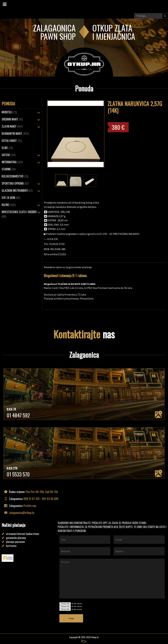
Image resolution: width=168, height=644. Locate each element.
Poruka (112, 579)
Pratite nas (30, 506)
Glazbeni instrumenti (17, 190)
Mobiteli (9, 112)
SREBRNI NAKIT (12, 119)
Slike (7, 148)
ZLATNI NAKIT (12, 126)
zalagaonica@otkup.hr (22, 513)
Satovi (9, 155)
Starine (9, 169)
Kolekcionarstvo (15, 176)
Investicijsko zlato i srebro (19, 214)
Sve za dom (11, 198)
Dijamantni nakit (15, 133)
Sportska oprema (15, 183)
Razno (9, 205)
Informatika (12, 162)
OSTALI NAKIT (12, 141)
